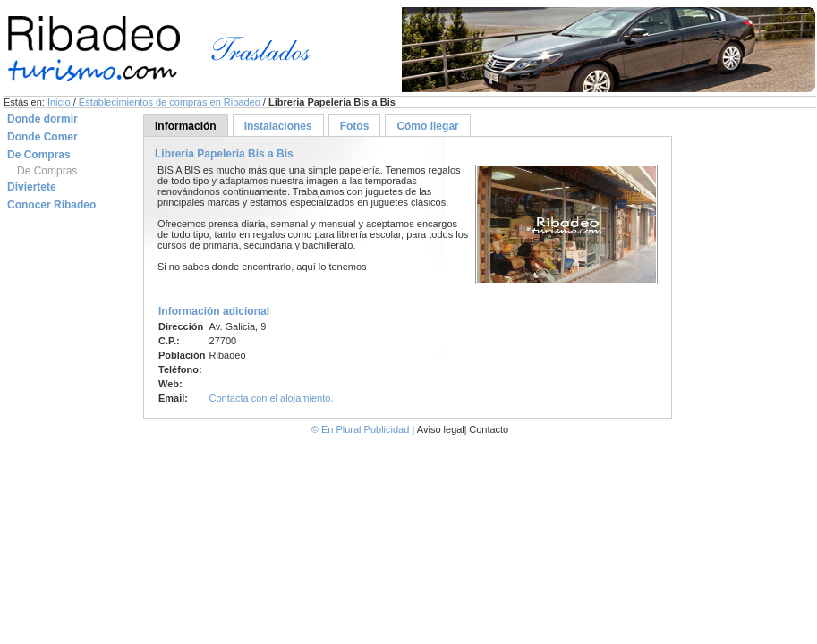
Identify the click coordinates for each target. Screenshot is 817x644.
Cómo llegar (427, 126)
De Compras (47, 171)
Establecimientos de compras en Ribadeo (171, 102)
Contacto (489, 429)
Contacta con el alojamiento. (272, 398)
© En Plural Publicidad (362, 429)
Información (186, 126)
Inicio (60, 102)
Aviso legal (441, 429)
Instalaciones (278, 126)
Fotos (355, 126)
